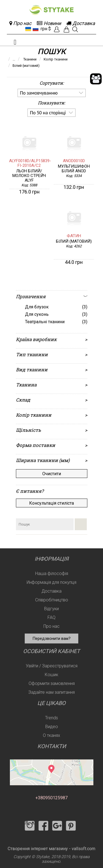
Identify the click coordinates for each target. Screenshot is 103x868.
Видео (52, 727)
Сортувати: (52, 83)
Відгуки (51, 609)
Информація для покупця (51, 582)
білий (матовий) (74, 241)
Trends (51, 718)
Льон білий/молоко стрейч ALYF (29, 176)
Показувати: (51, 103)
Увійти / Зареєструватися (52, 666)
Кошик (51, 675)
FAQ (51, 617)
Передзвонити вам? (51, 638)
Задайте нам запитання (51, 692)
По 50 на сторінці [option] (48, 113)
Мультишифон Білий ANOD (74, 169)
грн (44, 29)
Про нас (51, 626)
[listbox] (52, 93)
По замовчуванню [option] (39, 93)
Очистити (52, 474)
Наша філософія (52, 573)
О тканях (51, 735)
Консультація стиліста (51, 503)
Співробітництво (52, 600)
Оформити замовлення (52, 683)
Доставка (51, 591)
